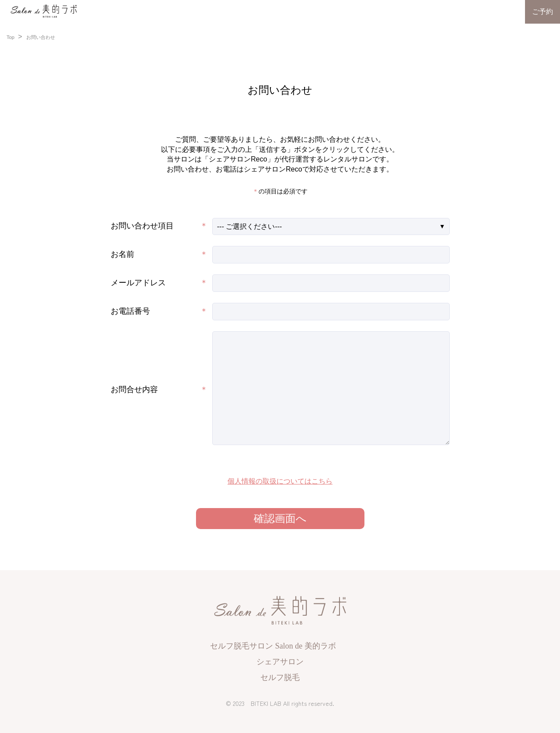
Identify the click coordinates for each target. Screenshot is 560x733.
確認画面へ (280, 518)
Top (11, 37)
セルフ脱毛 (280, 677)
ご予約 (542, 12)
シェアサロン (280, 662)
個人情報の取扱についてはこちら (280, 481)
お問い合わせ (41, 37)
